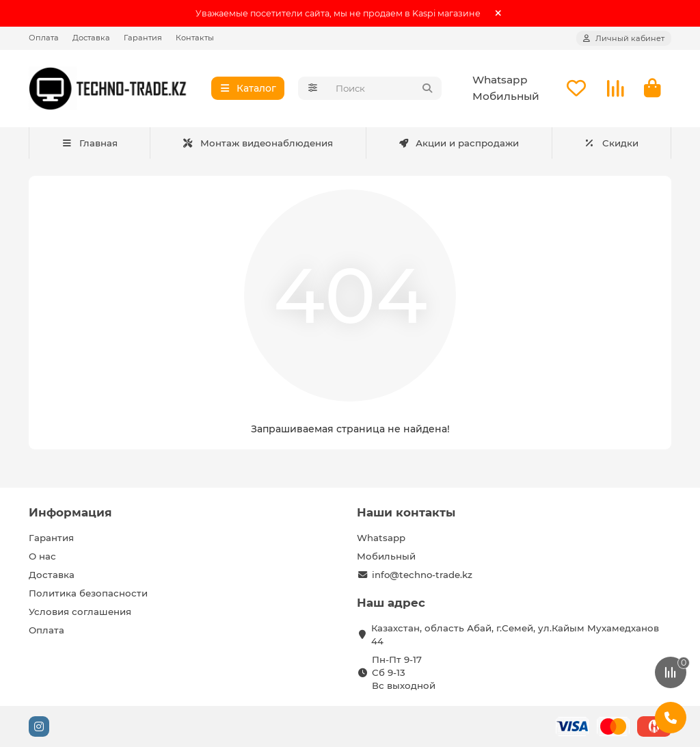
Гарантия (143, 38)
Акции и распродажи (459, 143)
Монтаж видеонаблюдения (258, 143)
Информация (70, 512)
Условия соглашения (80, 612)
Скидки (611, 143)
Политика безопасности (88, 593)
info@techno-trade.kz (422, 575)
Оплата (44, 38)
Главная (89, 143)
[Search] (385, 89)
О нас (42, 556)
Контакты (195, 38)
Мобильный (506, 97)
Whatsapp (500, 80)
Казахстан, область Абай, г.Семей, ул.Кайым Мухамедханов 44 (515, 634)
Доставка (91, 38)
